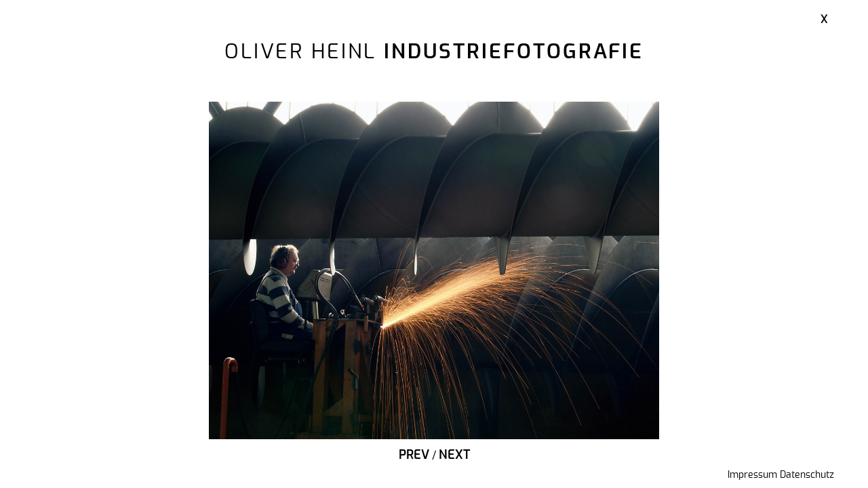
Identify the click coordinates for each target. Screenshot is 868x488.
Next (454, 455)
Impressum (752, 475)
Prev (414, 455)
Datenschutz (807, 475)
